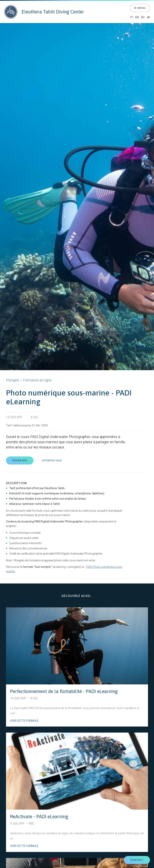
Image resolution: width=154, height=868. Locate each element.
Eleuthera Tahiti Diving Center (44, 12)
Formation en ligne (37, 380)
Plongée (13, 380)
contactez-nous (52, 460)
